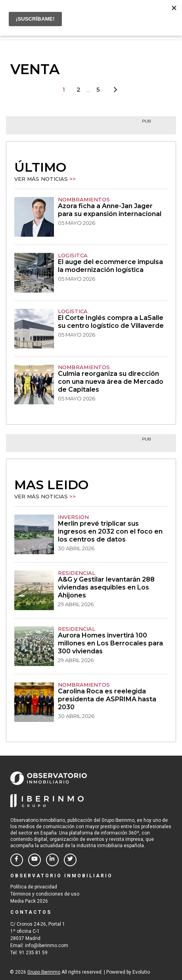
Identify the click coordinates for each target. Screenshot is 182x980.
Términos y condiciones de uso (45, 894)
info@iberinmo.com (47, 946)
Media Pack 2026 (29, 901)
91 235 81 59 (33, 953)
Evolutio (141, 972)
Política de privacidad (34, 887)
